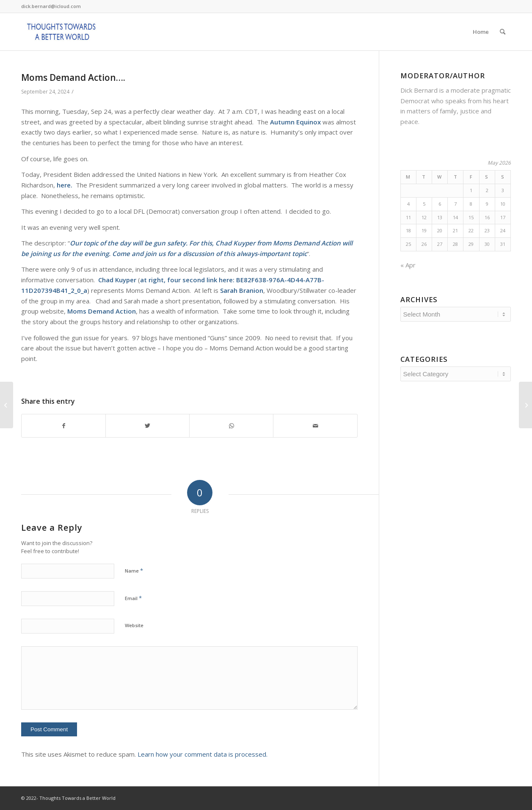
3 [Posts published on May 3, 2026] (503, 190)
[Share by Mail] (315, 426)
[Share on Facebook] (63, 426)
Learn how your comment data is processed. (203, 754)
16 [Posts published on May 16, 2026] (487, 217)
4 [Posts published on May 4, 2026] (408, 204)
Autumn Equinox (295, 122)
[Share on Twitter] (147, 426)
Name (134, 570)
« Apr (408, 265)
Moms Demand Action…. (73, 77)
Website (134, 625)
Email (133, 598)
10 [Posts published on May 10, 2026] (503, 204)
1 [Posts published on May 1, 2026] (471, 190)
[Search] (503, 32)
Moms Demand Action (307, 243)
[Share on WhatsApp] (231, 426)
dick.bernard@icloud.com (51, 6)
